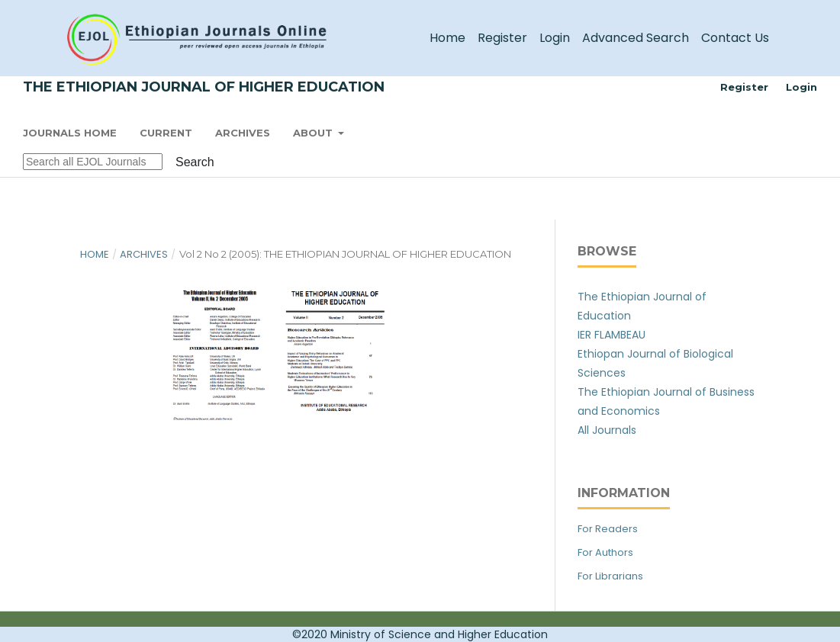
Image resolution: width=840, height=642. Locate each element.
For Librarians (610, 576)
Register (502, 38)
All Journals (607, 430)
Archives (243, 133)
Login (555, 38)
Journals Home (70, 133)
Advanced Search (636, 38)
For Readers (608, 529)
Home (447, 38)
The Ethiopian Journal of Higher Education (204, 87)
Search (195, 162)
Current (166, 133)
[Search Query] (93, 162)
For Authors (605, 552)
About (314, 133)
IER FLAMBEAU (611, 335)
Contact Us (735, 38)
